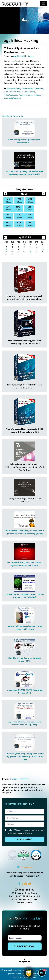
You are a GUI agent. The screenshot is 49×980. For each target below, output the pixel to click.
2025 (24, 194)
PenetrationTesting (26, 95)
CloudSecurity (27, 89)
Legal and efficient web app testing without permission (25, 723)
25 (31, 252)
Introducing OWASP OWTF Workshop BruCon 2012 (25, 691)
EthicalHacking (30, 92)
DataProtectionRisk (16, 92)
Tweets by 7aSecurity (12, 116)
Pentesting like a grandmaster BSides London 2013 (24, 628)
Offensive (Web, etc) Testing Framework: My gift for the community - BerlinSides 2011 (25, 757)
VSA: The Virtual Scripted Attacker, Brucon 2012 (24, 660)
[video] (39, 534)
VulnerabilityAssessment (13, 98)
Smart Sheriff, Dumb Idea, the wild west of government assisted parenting (24, 532)
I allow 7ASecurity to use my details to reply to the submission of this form (26, 831)
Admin (31, 56)
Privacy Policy (17, 977)
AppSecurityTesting (14, 89)
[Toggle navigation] (43, 4)
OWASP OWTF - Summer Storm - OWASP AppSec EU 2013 (24, 596)
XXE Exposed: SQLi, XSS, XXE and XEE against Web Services (25, 564)
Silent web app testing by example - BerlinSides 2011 (24, 141)
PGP (32, 804)
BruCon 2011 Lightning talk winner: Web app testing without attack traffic (25, 173)
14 (6, 249)
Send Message (24, 839)
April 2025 (24, 237)
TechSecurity (38, 95)
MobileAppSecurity (11, 95)
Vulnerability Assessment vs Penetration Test (21, 50)
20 (43, 249)
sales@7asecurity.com (16, 804)
